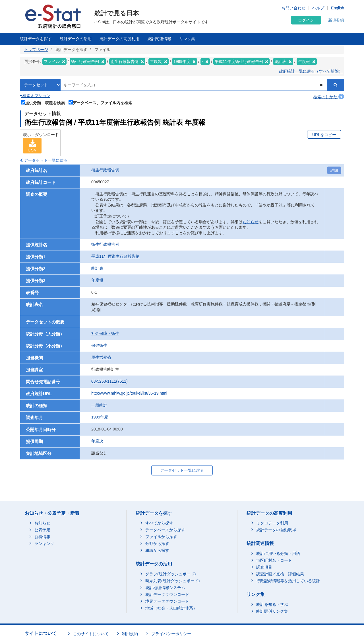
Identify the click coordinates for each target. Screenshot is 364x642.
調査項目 (264, 567)
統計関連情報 (159, 39)
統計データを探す (36, 39)
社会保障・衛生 (105, 333)
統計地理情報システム (165, 588)
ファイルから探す (161, 537)
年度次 (97, 441)
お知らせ (251, 222)
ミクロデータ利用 (272, 523)
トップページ (36, 50)
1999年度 (100, 417)
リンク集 (187, 39)
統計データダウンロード (167, 594)
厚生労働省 (101, 357)
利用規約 (130, 634)
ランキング (44, 543)
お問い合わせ (293, 8)
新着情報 (42, 537)
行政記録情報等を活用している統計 (288, 581)
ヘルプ (318, 8)
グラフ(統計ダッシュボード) (170, 574)
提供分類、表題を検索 (43, 102)
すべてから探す (159, 523)
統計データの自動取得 (276, 530)
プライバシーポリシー (171, 634)
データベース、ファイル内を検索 (101, 102)
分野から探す (157, 543)
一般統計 (99, 405)
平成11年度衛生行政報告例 (115, 256)
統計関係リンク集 (272, 611)
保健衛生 (99, 345)
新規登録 (336, 20)
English (338, 8)
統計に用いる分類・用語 (278, 553)
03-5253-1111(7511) (109, 381)
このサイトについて (91, 634)
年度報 (97, 280)
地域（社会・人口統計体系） (171, 608)
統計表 (97, 268)
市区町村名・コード (274, 560)
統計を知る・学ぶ (272, 604)
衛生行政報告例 (105, 170)
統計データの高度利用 (119, 39)
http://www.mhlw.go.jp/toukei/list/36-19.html (129, 393)
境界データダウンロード (167, 601)
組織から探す (157, 550)
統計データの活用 (76, 39)
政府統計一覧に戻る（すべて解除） (311, 71)
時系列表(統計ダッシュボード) (172, 581)
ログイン (306, 20)
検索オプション (35, 96)
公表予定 (42, 530)
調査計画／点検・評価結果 (280, 574)
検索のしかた (329, 97)
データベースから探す (165, 530)
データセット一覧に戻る (44, 160)
